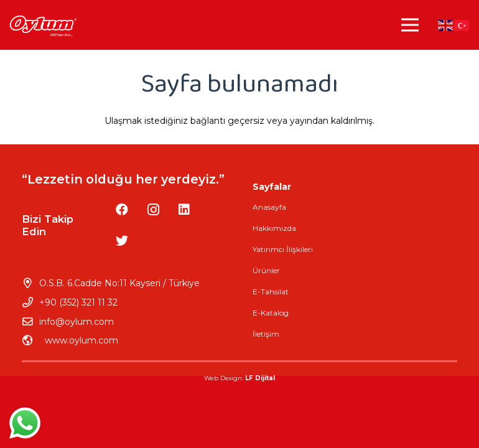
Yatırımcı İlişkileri (283, 249)
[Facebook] (122, 210)
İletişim (266, 334)
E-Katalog (271, 313)
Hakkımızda (274, 228)
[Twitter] (122, 241)
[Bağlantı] (43, 25)
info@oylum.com (77, 322)
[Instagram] (153, 210)
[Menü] (410, 25)
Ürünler (266, 270)
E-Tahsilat (271, 292)
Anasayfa (269, 207)
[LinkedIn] (184, 210)
